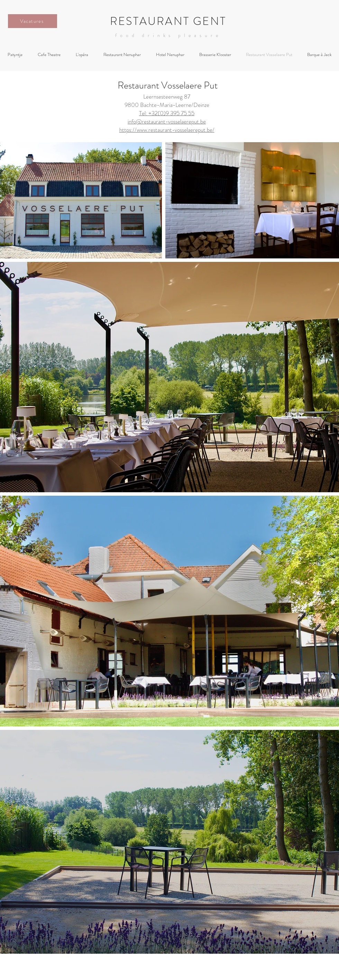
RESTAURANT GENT (168, 21)
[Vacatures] (33, 21)
